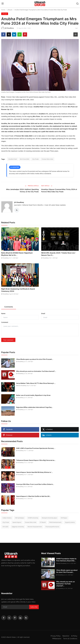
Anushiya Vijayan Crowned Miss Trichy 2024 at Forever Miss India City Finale (59, 190)
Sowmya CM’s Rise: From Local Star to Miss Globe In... (35, 484)
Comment (5, 322)
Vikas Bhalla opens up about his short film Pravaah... (35, 359)
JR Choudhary (19, 202)
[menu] (3, 4)
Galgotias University (18, 527)
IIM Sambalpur (20, 518)
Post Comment (8, 340)
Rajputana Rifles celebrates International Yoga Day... (35, 407)
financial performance (52, 527)
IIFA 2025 (5, 527)
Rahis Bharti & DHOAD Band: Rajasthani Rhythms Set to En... (17, 254)
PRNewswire (57, 639)
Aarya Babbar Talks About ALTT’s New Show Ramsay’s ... (36, 383)
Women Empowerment (35, 527)
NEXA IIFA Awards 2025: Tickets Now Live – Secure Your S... (59, 254)
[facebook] (4, 618)
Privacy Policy (56, 636)
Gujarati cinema (70, 522)
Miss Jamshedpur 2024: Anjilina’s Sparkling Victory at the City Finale (22, 190)
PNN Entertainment (55, 522)
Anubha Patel (13, 159)
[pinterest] (15, 618)
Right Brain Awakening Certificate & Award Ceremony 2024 (18, 290)
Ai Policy (74, 636)
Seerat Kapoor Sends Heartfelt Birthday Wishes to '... (35, 472)
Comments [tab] (9, 307)
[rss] (26, 618)
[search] (77, 4)
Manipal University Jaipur (50, 518)
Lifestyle (10, 10)
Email (43, 313)
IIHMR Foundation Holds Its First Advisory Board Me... (66, 560)
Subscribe (34, 607)
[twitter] (9, 618)
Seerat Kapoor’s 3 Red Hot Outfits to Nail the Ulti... (33, 496)
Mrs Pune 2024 (24, 159)
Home (3, 10)
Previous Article (32, 186)
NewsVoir (66, 636)
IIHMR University (33, 518)
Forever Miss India (47, 159)
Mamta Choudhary (21, 385)
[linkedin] (20, 618)
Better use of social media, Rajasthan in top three (33, 395)
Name (3, 313)
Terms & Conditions (70, 639)
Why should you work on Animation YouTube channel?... (36, 371)
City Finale (35, 159)
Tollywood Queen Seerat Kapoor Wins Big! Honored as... (36, 460)
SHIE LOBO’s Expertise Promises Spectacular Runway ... (36, 448)
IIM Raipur (64, 518)
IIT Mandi (43, 522)
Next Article (47, 186)
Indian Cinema (7, 518)
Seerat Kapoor (17, 522)
